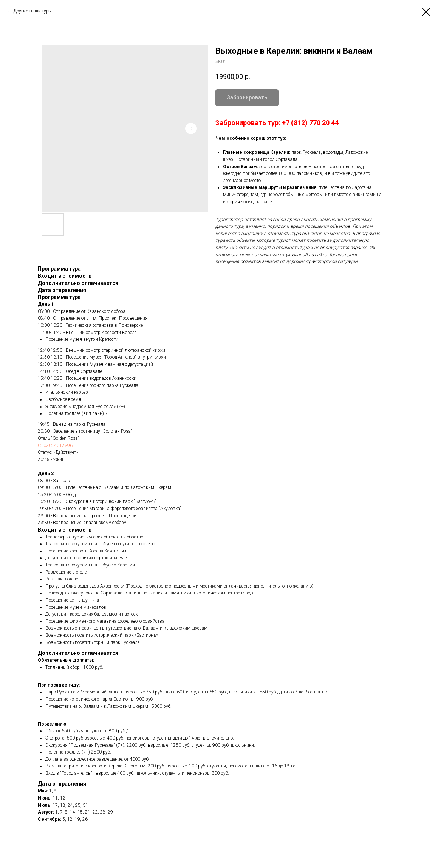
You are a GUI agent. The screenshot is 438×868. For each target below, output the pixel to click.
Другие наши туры (33, 11)
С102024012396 (55, 446)
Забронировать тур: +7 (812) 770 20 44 (277, 123)
